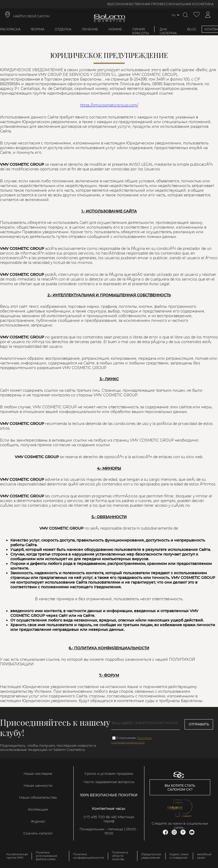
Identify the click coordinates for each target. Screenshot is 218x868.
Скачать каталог (38, 833)
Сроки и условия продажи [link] (109, 773)
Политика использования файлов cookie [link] (47, 856)
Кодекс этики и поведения (179, 856)
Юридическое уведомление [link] (151, 856)
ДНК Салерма (168, 31)
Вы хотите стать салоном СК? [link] (180, 787)
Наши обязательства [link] (38, 797)
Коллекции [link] (38, 809)
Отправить (199, 724)
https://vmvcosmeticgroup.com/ (109, 105)
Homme (115, 29)
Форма (38, 29)
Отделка (63, 29)
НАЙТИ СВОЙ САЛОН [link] (31, 16)
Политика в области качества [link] (120, 856)
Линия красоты (141, 31)
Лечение (90, 29)
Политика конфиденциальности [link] (89, 856)
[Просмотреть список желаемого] (196, 15)
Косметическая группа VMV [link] (17, 856)
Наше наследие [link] (38, 773)
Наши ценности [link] (38, 785)
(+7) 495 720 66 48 (100, 817)
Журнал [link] (38, 821)
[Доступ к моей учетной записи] (208, 15)
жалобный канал (204, 856)
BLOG (192, 29)
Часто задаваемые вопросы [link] (109, 782)
